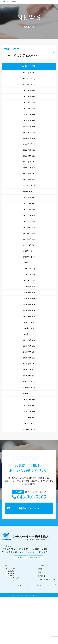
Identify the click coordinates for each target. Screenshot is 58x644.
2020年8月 (27, 276)
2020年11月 (27, 258)
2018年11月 (28, 388)
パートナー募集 (15, 586)
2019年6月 (27, 359)
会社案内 (39, 580)
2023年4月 (27, 139)
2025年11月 (28, 85)
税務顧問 (12, 578)
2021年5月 (27, 222)
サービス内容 (12, 576)
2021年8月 (28, 204)
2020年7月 (28, 282)
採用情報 (39, 584)
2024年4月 (27, 115)
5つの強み (39, 571)
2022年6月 (27, 151)
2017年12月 (27, 424)
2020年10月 (27, 264)
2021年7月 (27, 210)
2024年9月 (28, 103)
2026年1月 (28, 74)
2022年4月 (28, 163)
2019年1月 (27, 377)
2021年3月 (27, 234)
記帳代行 (12, 583)
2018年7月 (28, 406)
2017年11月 (28, 430)
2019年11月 (27, 329)
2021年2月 (27, 240)
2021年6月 (27, 216)
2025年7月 (28, 91)
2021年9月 (28, 198)
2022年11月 (28, 145)
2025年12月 (28, 80)
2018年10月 (28, 394)
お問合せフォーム (29, 513)
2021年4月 (27, 228)
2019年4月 (28, 365)
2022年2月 (28, 175)
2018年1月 (28, 418)
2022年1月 (27, 181)
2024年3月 (28, 121)
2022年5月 (27, 157)
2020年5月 (27, 293)
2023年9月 (27, 127)
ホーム (9, 571)
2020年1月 (27, 317)
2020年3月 (27, 305)
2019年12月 (27, 323)
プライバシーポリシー (30, 594)
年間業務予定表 (36, 563)
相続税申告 (13, 581)
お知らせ (13, 594)
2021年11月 (28, 186)
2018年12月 (28, 382)
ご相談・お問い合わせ (45, 588)
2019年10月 (27, 335)
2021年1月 (27, 246)
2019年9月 (27, 341)
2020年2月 (27, 311)
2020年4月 (27, 299)
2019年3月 (27, 371)
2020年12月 (27, 252)
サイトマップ (50, 594)
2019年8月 (27, 347)
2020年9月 (27, 270)
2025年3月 (28, 97)
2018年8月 (28, 400)
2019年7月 (27, 353)
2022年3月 (27, 169)
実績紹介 (39, 576)
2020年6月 (27, 287)
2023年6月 (28, 133)
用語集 (21, 563)
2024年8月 (28, 109)
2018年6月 (27, 412)
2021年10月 (27, 192)
